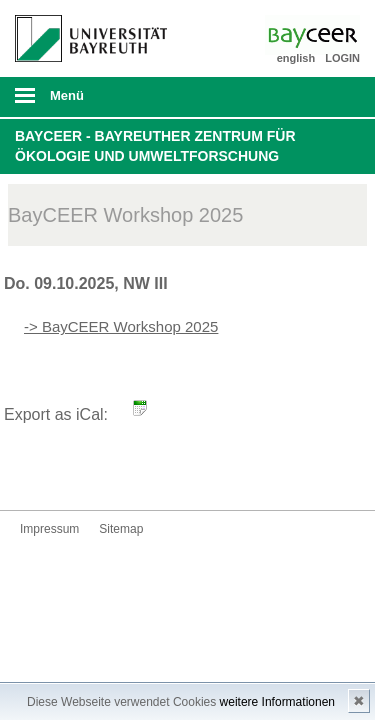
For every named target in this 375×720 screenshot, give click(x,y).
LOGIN (342, 58)
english (296, 58)
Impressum (49, 529)
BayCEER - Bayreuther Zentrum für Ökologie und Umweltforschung (155, 146)
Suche (327, 97)
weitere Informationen (277, 702)
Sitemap (121, 529)
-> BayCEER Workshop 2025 (121, 326)
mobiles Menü (83, 102)
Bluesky (36, 472)
